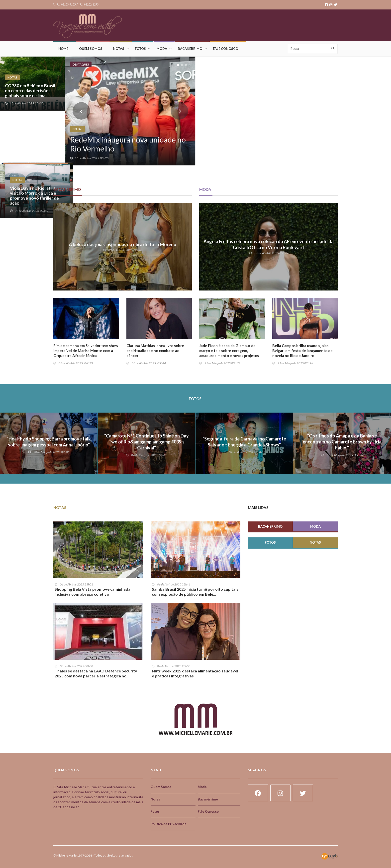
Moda (162, 49)
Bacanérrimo (190, 49)
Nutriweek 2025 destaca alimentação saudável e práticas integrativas (195, 673)
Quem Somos (91, 49)
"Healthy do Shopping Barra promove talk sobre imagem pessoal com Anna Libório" (49, 442)
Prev (81, 111)
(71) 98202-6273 (89, 4)
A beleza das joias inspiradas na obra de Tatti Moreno (123, 244)
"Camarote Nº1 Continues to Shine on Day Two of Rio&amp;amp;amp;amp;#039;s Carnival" (147, 442)
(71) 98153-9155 (66, 4)
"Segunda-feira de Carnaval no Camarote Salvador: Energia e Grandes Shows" (244, 442)
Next (179, 111)
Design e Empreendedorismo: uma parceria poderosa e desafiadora (225, 143)
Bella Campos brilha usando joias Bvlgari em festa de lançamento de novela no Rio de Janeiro (302, 351)
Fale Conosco (226, 49)
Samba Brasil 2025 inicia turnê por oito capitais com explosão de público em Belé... (195, 592)
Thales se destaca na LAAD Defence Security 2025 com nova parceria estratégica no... (96, 673)
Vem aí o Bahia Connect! (29, 150)
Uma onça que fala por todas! (287, 93)
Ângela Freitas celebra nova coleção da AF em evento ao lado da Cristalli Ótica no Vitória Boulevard (269, 244)
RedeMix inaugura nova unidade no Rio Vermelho (128, 144)
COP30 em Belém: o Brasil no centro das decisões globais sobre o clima (30, 91)
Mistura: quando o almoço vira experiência (226, 93)
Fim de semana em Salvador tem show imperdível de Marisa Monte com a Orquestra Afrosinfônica (86, 351)
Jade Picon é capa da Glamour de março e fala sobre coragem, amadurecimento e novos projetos (229, 351)
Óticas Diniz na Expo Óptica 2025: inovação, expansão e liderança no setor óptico (293, 145)
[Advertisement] (247, 26)
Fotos (140, 49)
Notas (119, 49)
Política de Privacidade (169, 824)
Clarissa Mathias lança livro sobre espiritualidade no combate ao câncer (155, 351)
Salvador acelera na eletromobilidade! (350, 93)
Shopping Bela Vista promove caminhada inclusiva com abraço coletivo (93, 592)
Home (63, 49)
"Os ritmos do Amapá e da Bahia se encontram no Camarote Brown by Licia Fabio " (342, 442)
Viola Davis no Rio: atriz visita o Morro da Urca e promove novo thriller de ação (355, 143)
